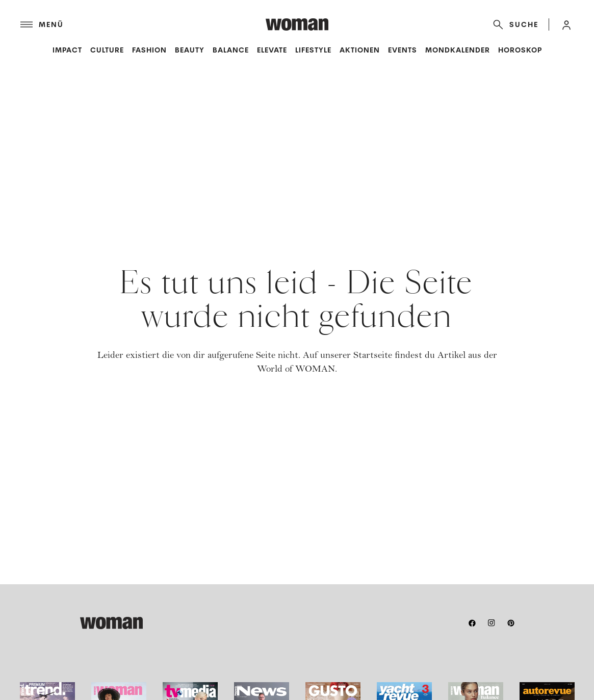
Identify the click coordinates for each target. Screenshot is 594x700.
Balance (231, 50)
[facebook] (472, 623)
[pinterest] (511, 623)
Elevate (272, 50)
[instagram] (492, 623)
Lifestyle (313, 50)
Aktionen (360, 50)
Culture (107, 50)
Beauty (190, 50)
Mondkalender (458, 50)
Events (403, 50)
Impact (67, 50)
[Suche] (514, 24)
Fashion (149, 50)
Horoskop (520, 50)
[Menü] (143, 24)
